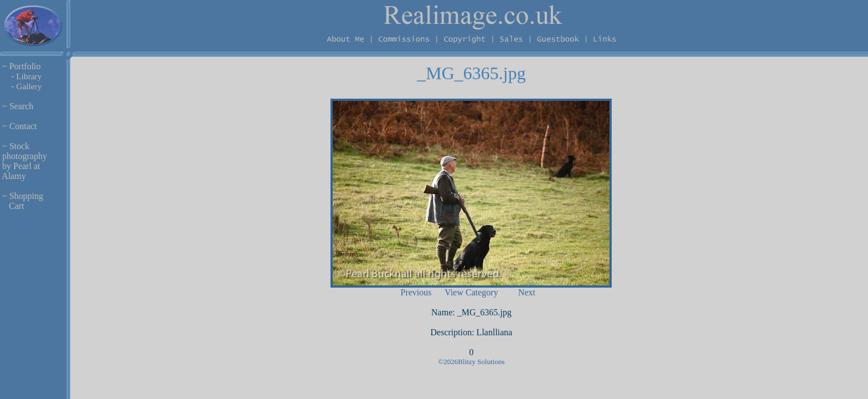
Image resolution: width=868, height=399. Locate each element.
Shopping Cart (22, 201)
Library (29, 76)
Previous (416, 292)
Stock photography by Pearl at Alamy (24, 161)
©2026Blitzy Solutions (471, 362)
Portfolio (25, 66)
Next (527, 292)
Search (22, 106)
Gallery (29, 86)
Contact (23, 126)
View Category (471, 292)
